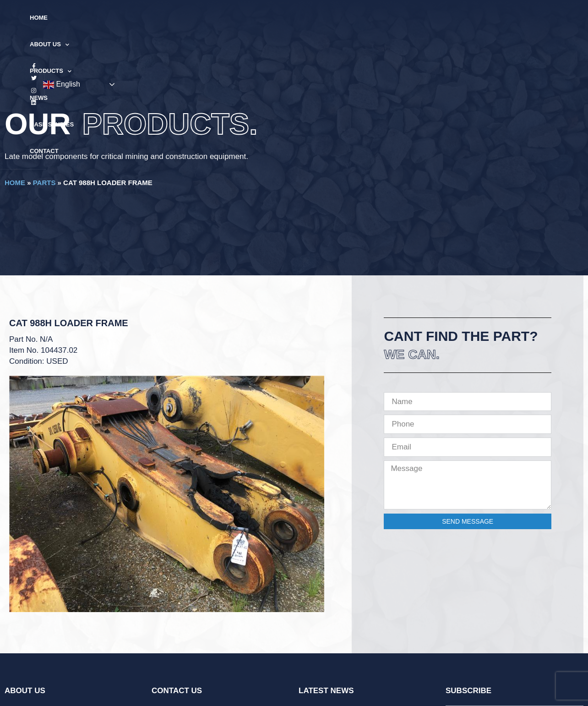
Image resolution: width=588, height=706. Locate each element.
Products (249, 18)
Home (152, 18)
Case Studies (337, 18)
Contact (387, 18)
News (292, 18)
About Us (195, 18)
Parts (44, 183)
